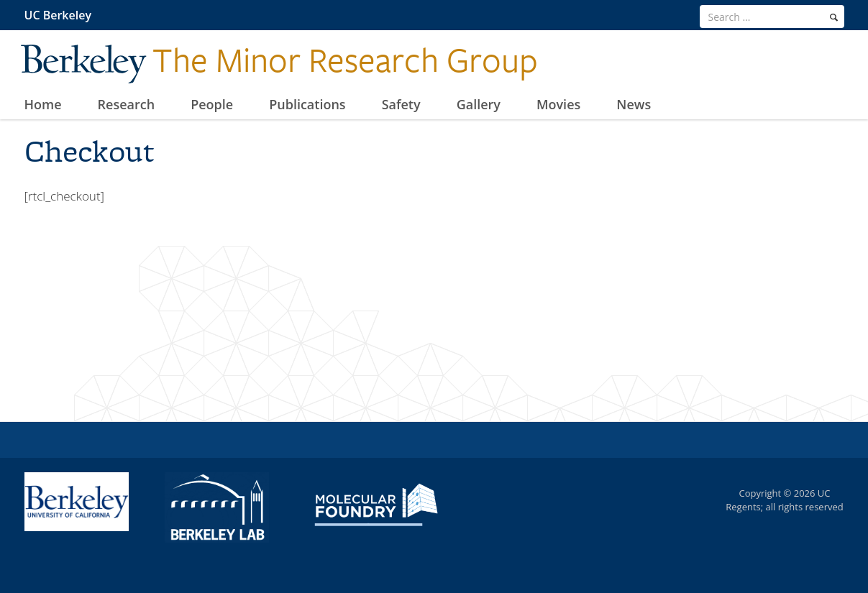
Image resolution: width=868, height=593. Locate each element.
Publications (307, 105)
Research (127, 105)
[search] (834, 17)
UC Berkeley (58, 15)
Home (43, 105)
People (212, 105)
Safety (401, 105)
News (634, 105)
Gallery (479, 105)
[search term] (772, 17)
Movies (558, 105)
